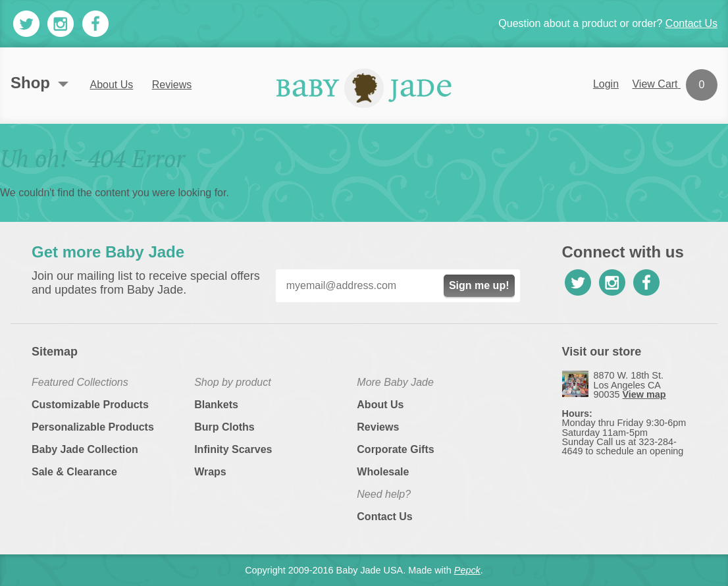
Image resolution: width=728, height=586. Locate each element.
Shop (30, 83)
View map (644, 394)
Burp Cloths (224, 427)
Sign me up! (479, 285)
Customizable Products (90, 405)
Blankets (216, 405)
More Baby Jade (395, 382)
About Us (111, 85)
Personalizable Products (93, 427)
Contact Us (691, 23)
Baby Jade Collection (85, 449)
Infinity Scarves (233, 449)
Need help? (384, 494)
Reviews (172, 85)
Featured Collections (80, 382)
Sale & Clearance (74, 472)
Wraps (210, 472)
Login (606, 84)
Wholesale (383, 472)
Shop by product (233, 382)
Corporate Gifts (395, 449)
